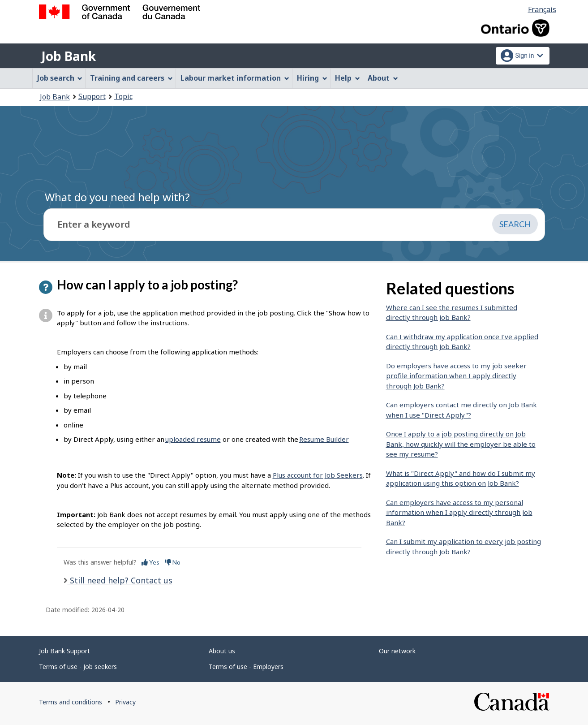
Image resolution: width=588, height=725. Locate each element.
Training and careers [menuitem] (131, 78)
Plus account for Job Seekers (318, 475)
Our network (397, 651)
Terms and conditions (71, 702)
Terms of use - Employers (246, 667)
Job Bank (69, 56)
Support (92, 96)
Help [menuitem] (348, 78)
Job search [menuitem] (60, 78)
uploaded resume (193, 439)
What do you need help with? (117, 197)
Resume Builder (324, 439)
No (173, 562)
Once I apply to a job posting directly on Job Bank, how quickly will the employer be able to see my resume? (461, 444)
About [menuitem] (383, 78)
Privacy (125, 702)
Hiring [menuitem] (312, 78)
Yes (150, 562)
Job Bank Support (64, 651)
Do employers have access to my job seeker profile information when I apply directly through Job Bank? (456, 376)
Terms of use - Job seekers (78, 667)
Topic (123, 96)
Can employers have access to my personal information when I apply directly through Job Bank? (459, 512)
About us (222, 651)
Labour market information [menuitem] (235, 78)
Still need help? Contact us (120, 580)
